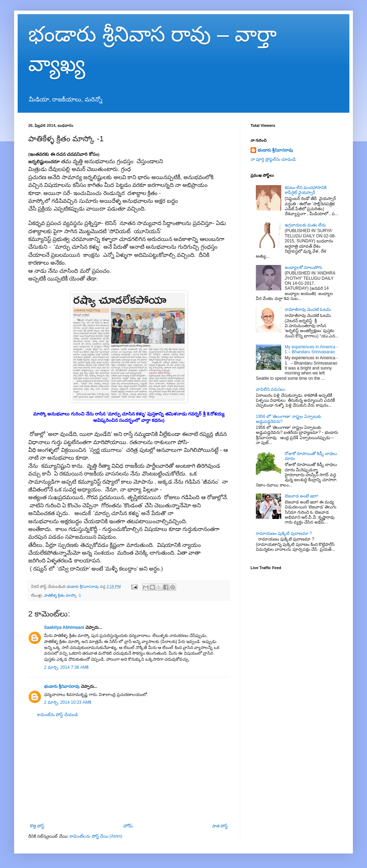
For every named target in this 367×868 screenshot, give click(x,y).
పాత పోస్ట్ (220, 826)
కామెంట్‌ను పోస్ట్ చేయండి (58, 715)
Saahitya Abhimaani (64, 627)
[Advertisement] (129, 770)
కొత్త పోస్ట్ (37, 826)
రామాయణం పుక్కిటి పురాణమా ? (284, 533)
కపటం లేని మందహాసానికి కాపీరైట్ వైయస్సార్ (306, 190)
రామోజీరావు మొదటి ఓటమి (308, 309)
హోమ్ (128, 826)
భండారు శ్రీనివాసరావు (62, 686)
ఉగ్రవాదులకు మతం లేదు (305, 225)
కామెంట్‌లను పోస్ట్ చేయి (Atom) (96, 836)
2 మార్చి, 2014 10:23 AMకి (68, 702)
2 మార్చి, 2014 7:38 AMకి (66, 667)
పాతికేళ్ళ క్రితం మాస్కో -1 (63, 595)
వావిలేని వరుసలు (270, 389)
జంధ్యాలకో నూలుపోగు (303, 267)
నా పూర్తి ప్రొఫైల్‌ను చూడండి (273, 159)
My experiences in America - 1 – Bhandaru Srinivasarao (311, 349)
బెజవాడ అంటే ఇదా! (302, 496)
